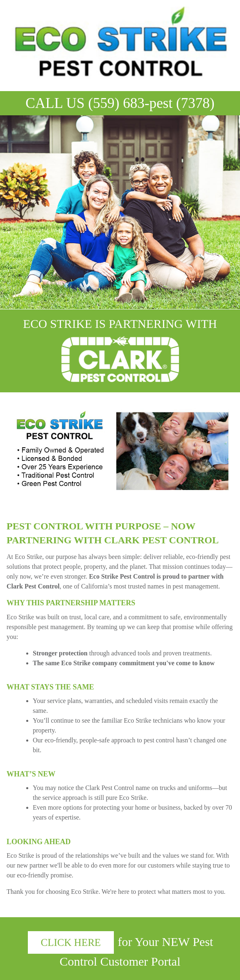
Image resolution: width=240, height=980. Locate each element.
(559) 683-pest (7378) (151, 103)
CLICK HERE (71, 942)
